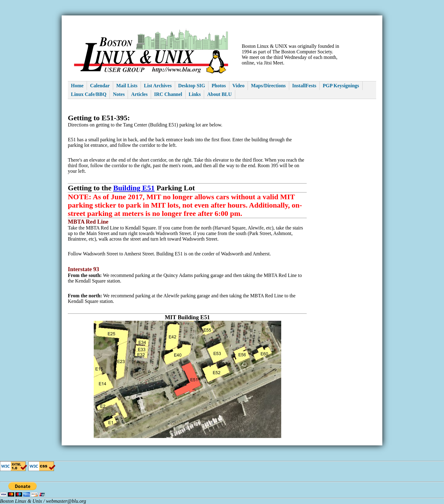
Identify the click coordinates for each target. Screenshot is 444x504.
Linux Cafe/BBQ (89, 94)
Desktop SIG (192, 86)
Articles (139, 94)
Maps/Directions (268, 86)
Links (195, 94)
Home (77, 86)
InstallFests (304, 86)
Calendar (100, 86)
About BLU (220, 94)
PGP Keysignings (341, 86)
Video (238, 86)
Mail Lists (127, 86)
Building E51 (134, 188)
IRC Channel (168, 94)
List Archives (158, 86)
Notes (119, 94)
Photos (219, 86)
